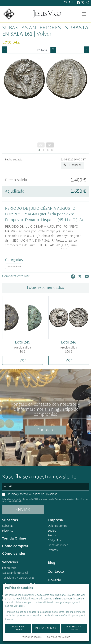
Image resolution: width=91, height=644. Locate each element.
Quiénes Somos (57, 526)
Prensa (52, 536)
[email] (45, 487)
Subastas (8, 526)
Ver (23, 360)
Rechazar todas (74, 628)
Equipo (52, 531)
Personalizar (46, 628)
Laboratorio (9, 568)
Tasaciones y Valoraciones (18, 578)
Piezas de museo (58, 546)
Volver (44, 34)
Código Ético (55, 541)
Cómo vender (14, 554)
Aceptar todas (18, 628)
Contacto (46, 430)
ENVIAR (23, 510)
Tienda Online (14, 539)
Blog (51, 563)
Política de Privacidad (44, 494)
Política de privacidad (64, 499)
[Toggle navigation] (84, 14)
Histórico (8, 531)
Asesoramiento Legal (15, 573)
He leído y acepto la (32, 494)
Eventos (53, 550)
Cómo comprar (15, 546)
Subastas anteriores (31, 28)
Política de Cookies (32, 638)
